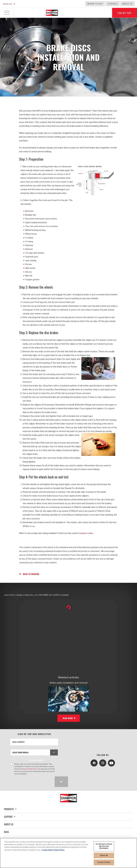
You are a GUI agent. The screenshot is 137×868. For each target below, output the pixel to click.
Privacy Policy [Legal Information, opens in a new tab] (59, 850)
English (8, 4)
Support (10, 817)
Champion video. (86, 533)
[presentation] (31, 782)
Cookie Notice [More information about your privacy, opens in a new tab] (47, 850)
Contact (113, 4)
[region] (68, 853)
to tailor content (36, 760)
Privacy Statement (29, 769)
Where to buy (95, 4)
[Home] (52, 13)
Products (11, 809)
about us (127, 4)
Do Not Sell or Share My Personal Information (104, 846)
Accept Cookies (104, 862)
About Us (9, 824)
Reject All (104, 855)
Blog (6, 832)
